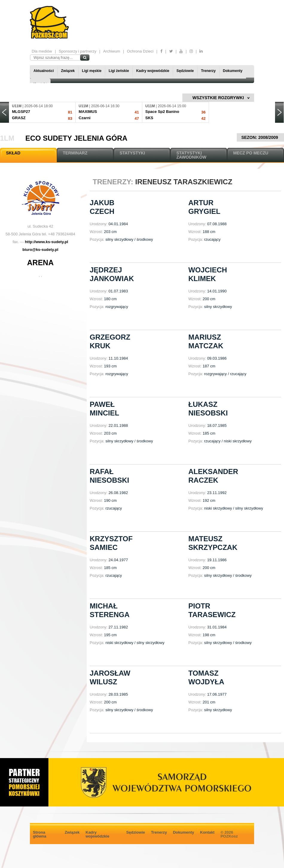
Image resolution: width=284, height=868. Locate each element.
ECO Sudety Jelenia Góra (76, 138)
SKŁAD (13, 153)
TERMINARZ (75, 153)
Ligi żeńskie (119, 71)
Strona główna (40, 834)
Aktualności (44, 71)
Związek (68, 71)
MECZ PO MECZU (251, 153)
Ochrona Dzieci (140, 51)
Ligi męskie (92, 71)
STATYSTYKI (132, 153)
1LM (7, 138)
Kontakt (207, 832)
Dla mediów (42, 51)
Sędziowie (185, 71)
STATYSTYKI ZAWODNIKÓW (191, 155)
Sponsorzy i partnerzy (78, 51)
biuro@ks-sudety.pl (40, 250)
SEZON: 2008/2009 (260, 137)
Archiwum (112, 51)
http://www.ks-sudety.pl (46, 242)
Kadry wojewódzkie (153, 71)
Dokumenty (233, 71)
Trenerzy (208, 71)
